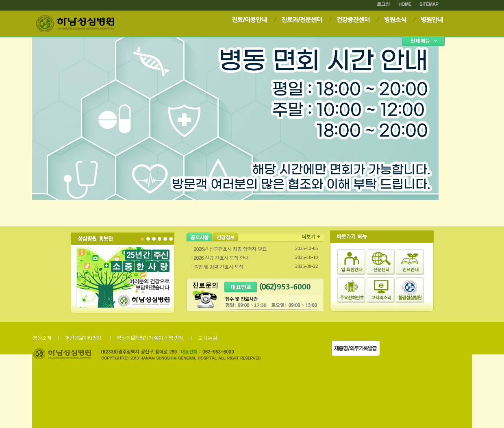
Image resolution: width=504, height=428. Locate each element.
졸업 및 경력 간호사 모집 (219, 266)
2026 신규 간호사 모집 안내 (221, 257)
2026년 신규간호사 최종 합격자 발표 (230, 249)
